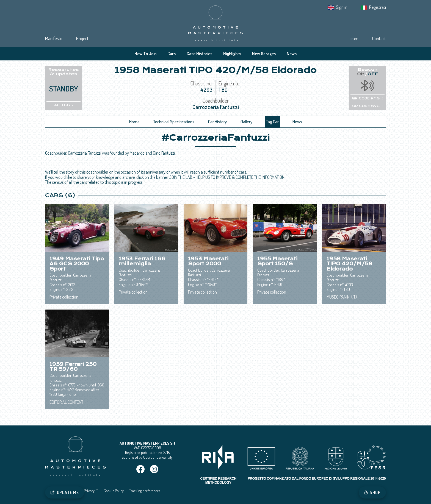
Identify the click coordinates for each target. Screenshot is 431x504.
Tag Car (272, 122)
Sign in (342, 7)
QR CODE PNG (367, 98)
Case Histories (199, 54)
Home (134, 122)
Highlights (232, 54)
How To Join (145, 54)
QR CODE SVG (368, 106)
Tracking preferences (145, 491)
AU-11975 (63, 105)
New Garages (264, 54)
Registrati (378, 7)
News (292, 54)
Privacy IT (91, 491)
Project (82, 38)
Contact (379, 38)
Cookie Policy (114, 491)
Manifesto (54, 38)
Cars (172, 54)
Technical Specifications (174, 122)
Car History (217, 122)
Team (354, 38)
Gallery (246, 122)
